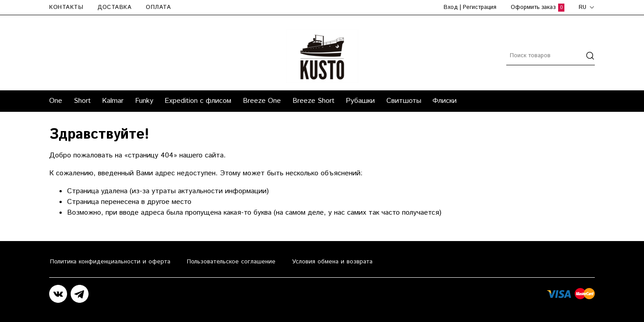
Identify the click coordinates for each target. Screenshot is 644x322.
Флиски (445, 101)
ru (587, 7)
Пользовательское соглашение (231, 262)
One (56, 101)
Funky (144, 101)
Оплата (158, 7)
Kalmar (113, 101)
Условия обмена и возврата (332, 262)
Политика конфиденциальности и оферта (110, 262)
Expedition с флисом (198, 101)
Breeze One (262, 101)
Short (82, 101)
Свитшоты (404, 101)
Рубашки (360, 101)
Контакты (66, 7)
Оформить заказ (538, 7)
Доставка (114, 7)
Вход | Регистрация (470, 7)
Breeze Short (314, 101)
